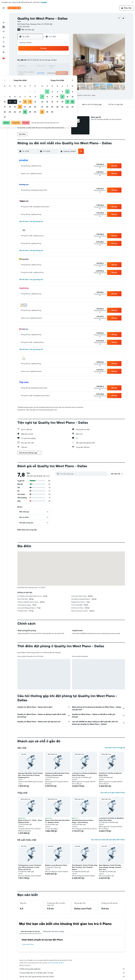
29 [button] (59, 76)
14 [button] (54, 66)
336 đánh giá (29, 30)
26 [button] (44, 76)
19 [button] (44, 71)
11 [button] (39, 66)
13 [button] (49, 66)
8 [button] (59, 61)
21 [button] (54, 71)
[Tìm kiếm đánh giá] (83, 474)
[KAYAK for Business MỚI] (4, 38)
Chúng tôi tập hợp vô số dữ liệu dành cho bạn (72, 973)
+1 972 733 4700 (23, 27)
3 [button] (34, 61)
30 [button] (64, 76)
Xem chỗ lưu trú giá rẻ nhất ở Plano (113, 793)
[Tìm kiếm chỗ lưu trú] (4, 19)
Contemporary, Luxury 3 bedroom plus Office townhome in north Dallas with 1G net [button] (30, 867)
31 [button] (34, 81)
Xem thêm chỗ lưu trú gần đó (115, 748)
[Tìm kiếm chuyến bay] (4, 14)
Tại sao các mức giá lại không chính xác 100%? (72, 977)
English (44, 2)
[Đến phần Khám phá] (4, 29)
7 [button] (54, 61)
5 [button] (44, 61)
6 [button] (49, 61)
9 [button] (64, 61)
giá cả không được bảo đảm (56, 963)
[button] (133, 2)
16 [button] (64, 66)
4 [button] (39, 61)
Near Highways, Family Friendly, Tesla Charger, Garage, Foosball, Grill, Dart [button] (110, 867)
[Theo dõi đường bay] (4, 34)
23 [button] (64, 71)
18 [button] (39, 71)
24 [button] (34, 76)
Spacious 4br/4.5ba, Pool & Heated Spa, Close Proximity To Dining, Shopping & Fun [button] (30, 775)
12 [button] (44, 66)
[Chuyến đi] (4, 44)
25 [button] (39, 76)
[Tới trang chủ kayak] (14, 8)
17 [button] (34, 71)
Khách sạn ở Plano (28, 944)
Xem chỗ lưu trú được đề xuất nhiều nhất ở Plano (108, 840)
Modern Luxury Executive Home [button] (56, 865)
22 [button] (59, 71)
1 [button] (59, 56)
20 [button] (49, 71)
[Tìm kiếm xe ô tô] (4, 23)
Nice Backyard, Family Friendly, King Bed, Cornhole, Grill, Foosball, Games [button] (85, 867)
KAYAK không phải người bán (72, 969)
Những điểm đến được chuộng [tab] (54, 931)
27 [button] (49, 76)
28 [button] (54, 76)
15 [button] (59, 66)
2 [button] (64, 56)
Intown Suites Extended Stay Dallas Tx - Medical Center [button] (57, 821)
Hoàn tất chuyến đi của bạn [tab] (30, 931)
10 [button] (34, 66)
